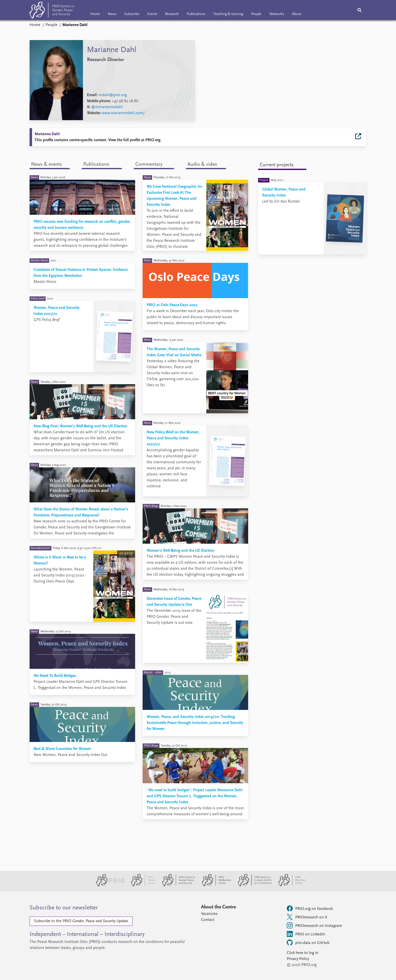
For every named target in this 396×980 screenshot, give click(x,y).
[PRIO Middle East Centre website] (214, 885)
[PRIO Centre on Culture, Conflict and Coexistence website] (253, 885)
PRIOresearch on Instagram (314, 925)
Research (172, 14)
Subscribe (132, 14)
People (256, 14)
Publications (196, 14)
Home (95, 14)
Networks (277, 14)
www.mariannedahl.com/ (123, 113)
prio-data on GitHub (308, 942)
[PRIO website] (108, 885)
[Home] (52, 11)
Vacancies (209, 914)
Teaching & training (228, 14)
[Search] (359, 10)
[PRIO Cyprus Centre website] (141, 885)
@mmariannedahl (107, 107)
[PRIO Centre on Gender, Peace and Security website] (177, 885)
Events (152, 14)
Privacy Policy (298, 959)
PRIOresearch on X (307, 917)
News (112, 14)
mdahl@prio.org (113, 95)
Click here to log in (303, 953)
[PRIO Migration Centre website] (289, 885)
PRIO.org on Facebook (310, 908)
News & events (46, 164)
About (297, 14)
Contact (208, 920)
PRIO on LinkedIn (306, 934)
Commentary (149, 164)
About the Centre (218, 907)
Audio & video (202, 164)
